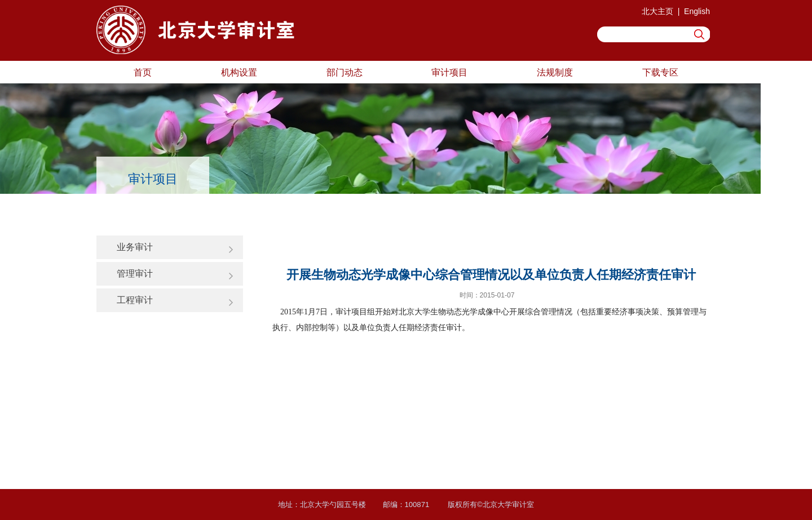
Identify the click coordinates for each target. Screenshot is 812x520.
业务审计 (135, 247)
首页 (143, 72)
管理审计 (135, 273)
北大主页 (657, 11)
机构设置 (239, 72)
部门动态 (345, 72)
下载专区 (660, 72)
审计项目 (449, 72)
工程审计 (135, 300)
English (697, 11)
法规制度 (555, 72)
